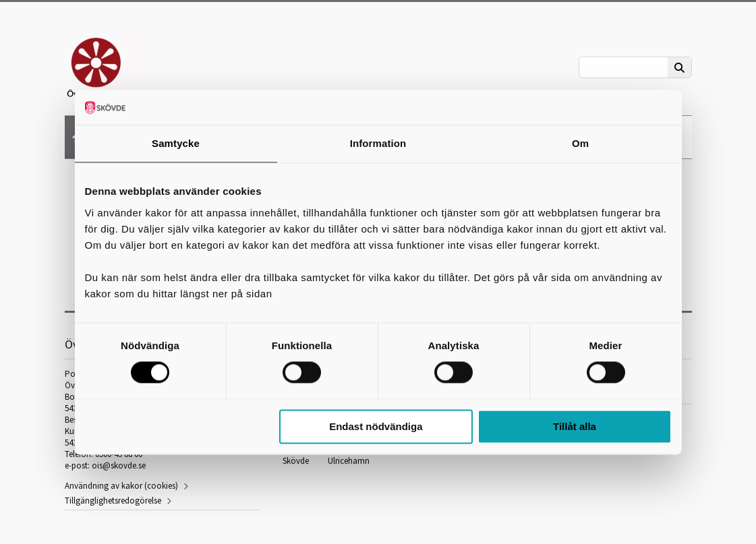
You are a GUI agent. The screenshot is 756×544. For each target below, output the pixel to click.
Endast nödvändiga (376, 426)
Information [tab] (378, 143)
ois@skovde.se (119, 465)
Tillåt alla (575, 426)
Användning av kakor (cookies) (121, 486)
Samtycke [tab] (176, 143)
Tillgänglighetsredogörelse (113, 501)
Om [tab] (580, 143)
